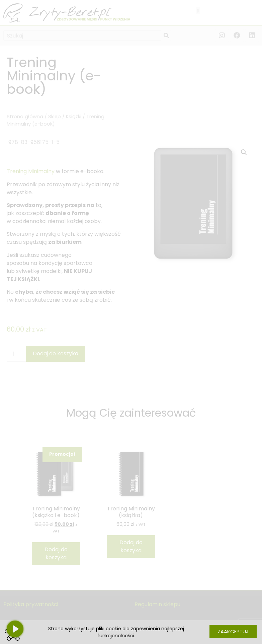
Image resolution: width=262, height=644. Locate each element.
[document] (131, 322)
